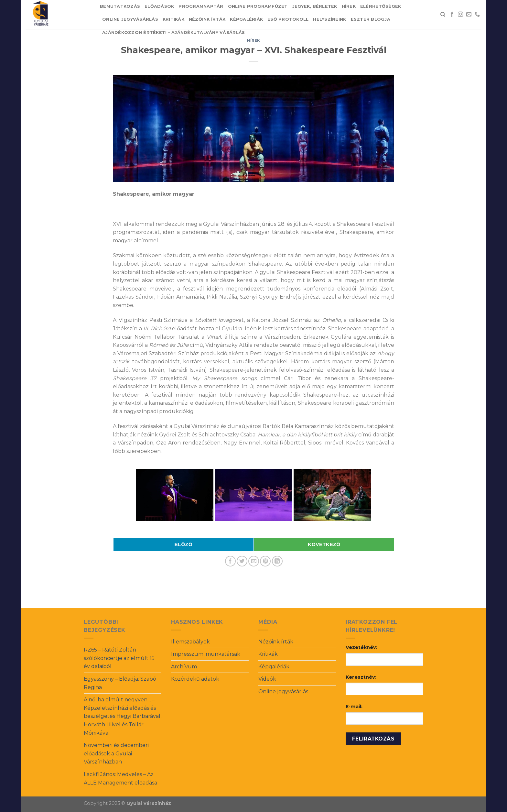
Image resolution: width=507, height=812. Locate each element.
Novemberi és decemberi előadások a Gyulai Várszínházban (116, 753)
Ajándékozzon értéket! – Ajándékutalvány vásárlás (173, 33)
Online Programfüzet (258, 6)
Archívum (184, 667)
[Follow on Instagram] (460, 15)
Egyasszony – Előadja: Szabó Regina (120, 683)
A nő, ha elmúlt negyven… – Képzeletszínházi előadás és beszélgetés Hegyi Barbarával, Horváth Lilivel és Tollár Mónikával (123, 716)
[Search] (443, 15)
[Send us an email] (469, 15)
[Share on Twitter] (242, 561)
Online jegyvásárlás (130, 19)
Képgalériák (246, 19)
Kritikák (173, 19)
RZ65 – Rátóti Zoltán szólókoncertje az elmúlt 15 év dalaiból (119, 658)
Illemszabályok (190, 642)
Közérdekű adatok (195, 679)
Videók (267, 679)
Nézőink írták (207, 19)
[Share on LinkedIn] (277, 561)
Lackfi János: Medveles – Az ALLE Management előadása (120, 779)
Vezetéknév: (361, 647)
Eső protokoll (288, 19)
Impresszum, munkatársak (206, 654)
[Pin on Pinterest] (265, 561)
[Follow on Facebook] (452, 15)
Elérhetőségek (381, 6)
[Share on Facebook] (230, 561)
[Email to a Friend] (254, 561)
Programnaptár (201, 6)
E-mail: (354, 707)
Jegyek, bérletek (315, 6)
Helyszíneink (329, 19)
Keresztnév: (361, 677)
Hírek (349, 6)
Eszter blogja (371, 19)
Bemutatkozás (120, 6)
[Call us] (477, 15)
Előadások (159, 6)
